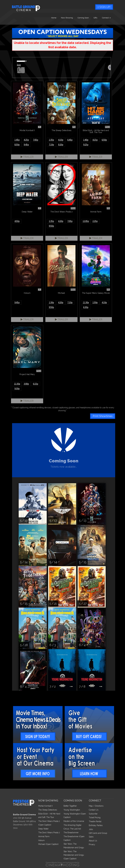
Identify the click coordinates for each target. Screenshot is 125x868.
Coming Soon (83, 18)
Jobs (91, 829)
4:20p (61, 221)
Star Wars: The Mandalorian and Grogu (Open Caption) (74, 855)
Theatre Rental (95, 821)
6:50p (104, 140)
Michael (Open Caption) (48, 844)
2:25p (95, 221)
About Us (93, 841)
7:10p (51, 145)
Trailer (27, 157)
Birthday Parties (96, 825)
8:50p (17, 145)
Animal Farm (44, 836)
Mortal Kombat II (45, 806)
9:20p (61, 145)
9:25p (86, 145)
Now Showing (67, 18)
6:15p (36, 384)
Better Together (70, 806)
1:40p (86, 140)
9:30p (17, 389)
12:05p (86, 221)
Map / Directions (96, 806)
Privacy (92, 844)
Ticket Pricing (95, 818)
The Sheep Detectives (48, 810)
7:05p (36, 140)
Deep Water (43, 829)
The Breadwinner (71, 833)
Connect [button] (106, 18)
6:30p (86, 307)
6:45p (70, 140)
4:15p (95, 140)
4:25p (26, 140)
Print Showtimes (103, 416)
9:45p (26, 145)
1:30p (51, 302)
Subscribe (93, 814)
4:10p (61, 140)
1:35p (51, 140)
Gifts (95, 18)
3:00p (26, 384)
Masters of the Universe (74, 821)
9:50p (51, 226)
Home (54, 18)
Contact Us (94, 810)
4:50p (17, 221)
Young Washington (72, 810)
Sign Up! (104, 7)
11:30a (86, 302)
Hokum (41, 840)
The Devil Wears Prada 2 (49, 833)
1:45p (17, 140)
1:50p (95, 302)
